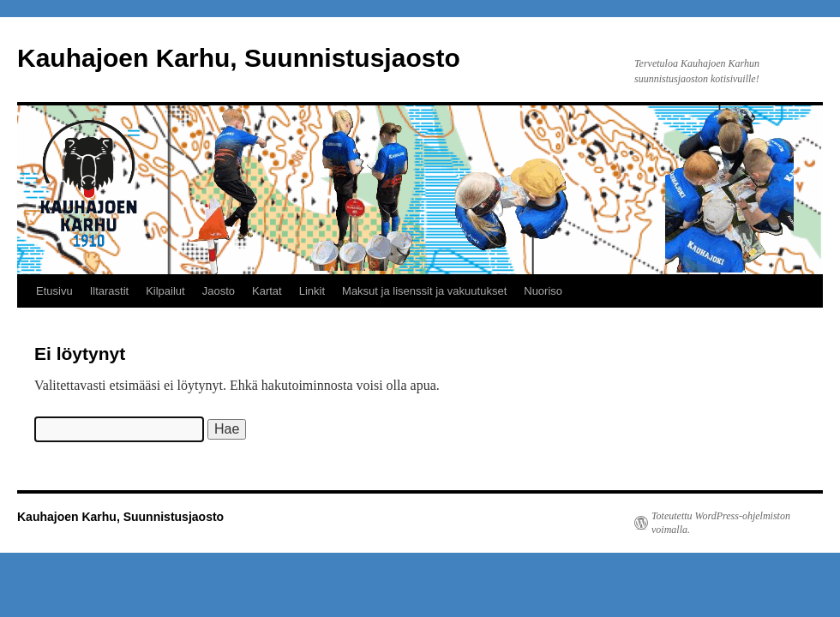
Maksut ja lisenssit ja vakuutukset (424, 291)
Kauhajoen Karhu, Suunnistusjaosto (239, 58)
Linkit (312, 291)
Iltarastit (110, 291)
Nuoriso (543, 291)
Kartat (267, 291)
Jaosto (219, 291)
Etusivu (54, 291)
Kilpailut (165, 291)
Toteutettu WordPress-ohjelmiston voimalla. (721, 523)
